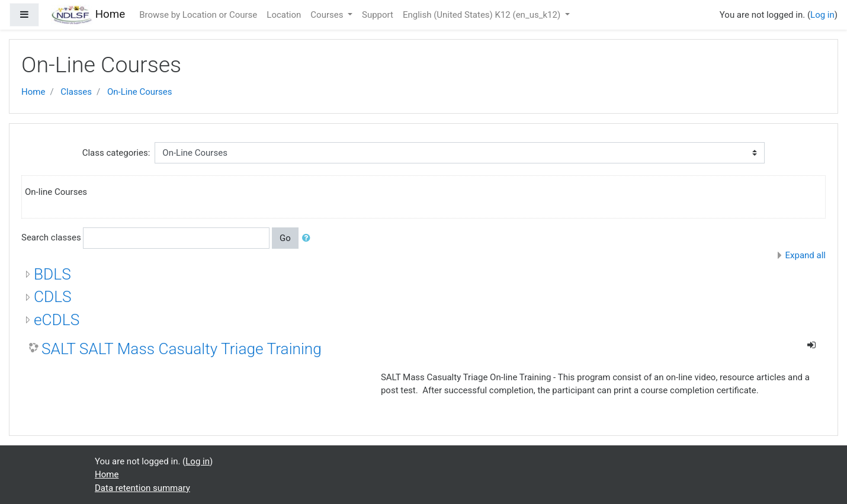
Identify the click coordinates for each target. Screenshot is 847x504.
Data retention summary (142, 488)
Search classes (51, 237)
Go (285, 238)
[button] (309, 238)
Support (378, 15)
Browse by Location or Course (198, 15)
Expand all (806, 255)
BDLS (52, 274)
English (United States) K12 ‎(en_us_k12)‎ (483, 15)
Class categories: (116, 153)
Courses (328, 15)
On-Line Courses (140, 92)
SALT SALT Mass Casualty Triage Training (182, 349)
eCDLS (57, 320)
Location (284, 15)
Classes (76, 92)
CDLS (53, 297)
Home (33, 92)
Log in (822, 15)
